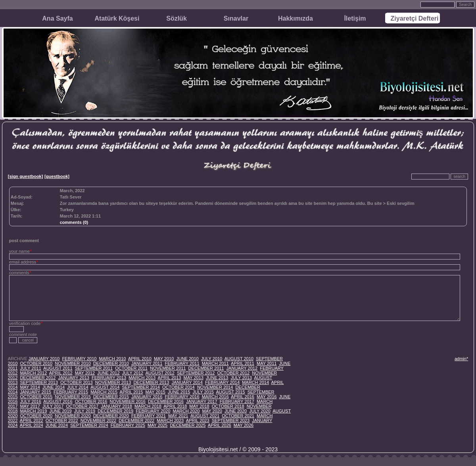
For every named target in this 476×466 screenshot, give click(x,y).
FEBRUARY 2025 (128, 425)
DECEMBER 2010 (111, 363)
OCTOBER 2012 (233, 373)
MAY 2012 (85, 373)
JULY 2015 (203, 392)
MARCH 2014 (255, 382)
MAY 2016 (267, 397)
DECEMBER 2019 (115, 411)
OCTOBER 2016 (91, 401)
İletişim (355, 18)
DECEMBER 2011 (206, 368)
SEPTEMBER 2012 (196, 373)
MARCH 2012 (33, 373)
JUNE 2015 (179, 392)
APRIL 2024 (32, 425)
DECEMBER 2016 (166, 401)
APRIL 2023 (198, 420)
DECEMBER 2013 (151, 382)
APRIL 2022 (32, 420)
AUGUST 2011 (58, 368)
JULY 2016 (30, 401)
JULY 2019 (85, 411)
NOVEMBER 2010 (73, 363)
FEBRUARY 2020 (153, 411)
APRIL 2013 (170, 378)
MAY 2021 (178, 416)
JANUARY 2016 (147, 397)
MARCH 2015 (104, 392)
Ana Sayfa (57, 18)
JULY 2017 (53, 406)
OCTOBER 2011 (131, 368)
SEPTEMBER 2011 (94, 368)
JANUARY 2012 (242, 368)
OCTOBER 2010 (36, 363)
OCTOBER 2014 (178, 387)
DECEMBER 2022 (136, 420)
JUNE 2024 (57, 425)
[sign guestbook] (26, 176)
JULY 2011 (30, 368)
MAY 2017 (30, 406)
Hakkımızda (296, 18)
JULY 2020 (260, 411)
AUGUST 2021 (205, 416)
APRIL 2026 (220, 425)
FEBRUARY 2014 (222, 382)
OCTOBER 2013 (77, 382)
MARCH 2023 (170, 420)
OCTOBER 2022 (62, 420)
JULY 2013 (241, 378)
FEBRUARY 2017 (237, 401)
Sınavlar (236, 18)
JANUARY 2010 (44, 359)
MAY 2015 (155, 392)
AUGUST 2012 (160, 373)
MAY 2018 (199, 406)
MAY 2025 (157, 425)
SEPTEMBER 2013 (39, 382)
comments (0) (74, 222)
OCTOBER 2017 (82, 406)
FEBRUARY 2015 (71, 392)
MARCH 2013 (142, 378)
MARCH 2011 (215, 363)
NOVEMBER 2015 (73, 397)
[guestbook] (57, 176)
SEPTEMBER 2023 (231, 420)
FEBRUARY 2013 (109, 378)
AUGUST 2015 (230, 392)
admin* (461, 359)
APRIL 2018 (175, 406)
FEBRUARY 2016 (182, 397)
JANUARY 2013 (73, 378)
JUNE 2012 (108, 373)
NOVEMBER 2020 (73, 416)
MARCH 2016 (215, 397)
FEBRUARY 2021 (149, 416)
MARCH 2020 (186, 411)
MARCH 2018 (148, 406)
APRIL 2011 (243, 363)
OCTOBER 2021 (238, 416)
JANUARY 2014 (187, 382)
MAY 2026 (244, 425)
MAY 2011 (267, 363)
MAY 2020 (212, 411)
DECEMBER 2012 (38, 378)
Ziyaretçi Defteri (415, 18)
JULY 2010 (212, 359)
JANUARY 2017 (202, 401)
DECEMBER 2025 (188, 425)
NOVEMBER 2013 (113, 382)
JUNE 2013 (217, 378)
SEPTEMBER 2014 (141, 387)
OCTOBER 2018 (228, 406)
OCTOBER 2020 (36, 416)
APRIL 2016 (243, 397)
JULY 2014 (78, 387)
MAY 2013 (194, 378)
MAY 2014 (30, 387)
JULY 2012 (133, 373)
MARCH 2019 (33, 411)
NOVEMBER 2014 (215, 387)
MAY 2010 (164, 359)
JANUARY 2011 (147, 363)
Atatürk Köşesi (117, 18)
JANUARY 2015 (35, 392)
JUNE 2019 (60, 411)
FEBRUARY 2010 (79, 359)
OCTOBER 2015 (36, 397)
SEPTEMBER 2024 (89, 425)
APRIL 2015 (131, 392)
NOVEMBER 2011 (168, 368)
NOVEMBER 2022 (98, 420)
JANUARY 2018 (116, 406)
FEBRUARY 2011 (182, 363)
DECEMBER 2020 (111, 416)
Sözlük (177, 18)
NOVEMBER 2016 (128, 401)
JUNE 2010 (187, 359)
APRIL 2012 (61, 373)
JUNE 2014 (54, 387)
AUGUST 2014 (105, 387)
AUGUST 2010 (239, 359)
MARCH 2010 (113, 359)
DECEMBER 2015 (111, 397)
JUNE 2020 (236, 411)
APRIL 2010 (140, 359)
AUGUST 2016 (58, 401)
